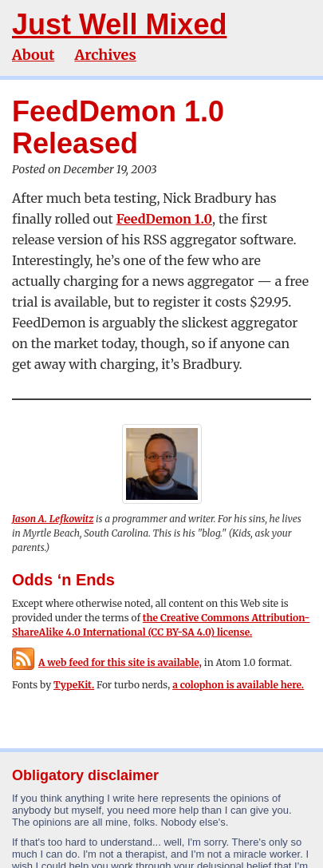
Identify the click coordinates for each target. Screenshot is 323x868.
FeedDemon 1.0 (164, 219)
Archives (105, 55)
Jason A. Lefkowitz (53, 519)
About (33, 55)
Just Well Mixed (119, 24)
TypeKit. (74, 685)
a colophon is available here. (238, 685)
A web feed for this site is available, (107, 662)
